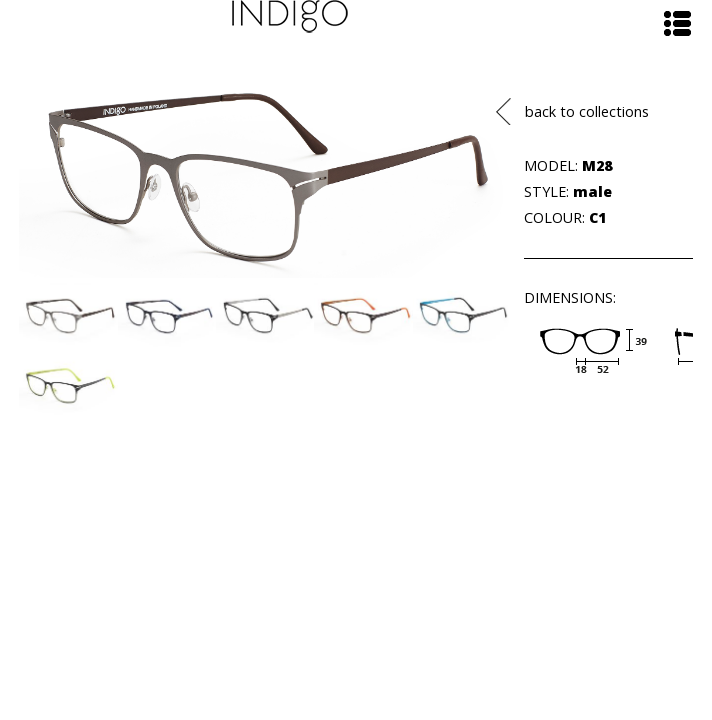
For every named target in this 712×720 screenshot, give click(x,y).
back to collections (587, 111)
